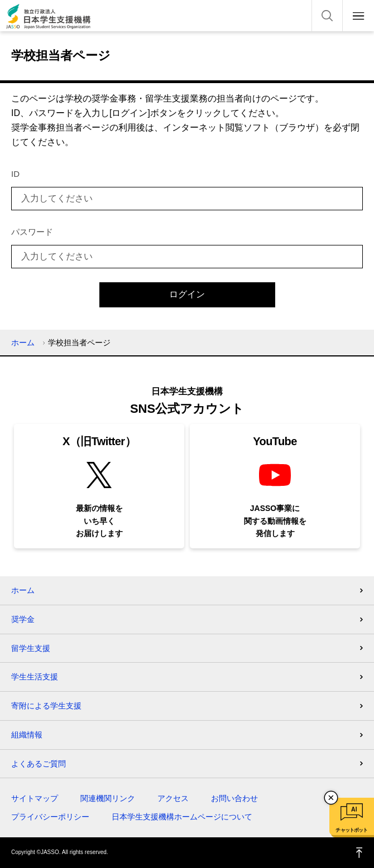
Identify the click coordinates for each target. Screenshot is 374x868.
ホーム (23, 343)
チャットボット (351, 830)
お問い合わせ (234, 798)
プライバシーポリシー (50, 817)
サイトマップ (35, 798)
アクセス (173, 798)
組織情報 (27, 735)
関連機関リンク (108, 798)
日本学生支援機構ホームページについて (182, 817)
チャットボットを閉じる (331, 798)
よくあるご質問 (39, 764)
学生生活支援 (35, 677)
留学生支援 (31, 648)
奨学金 (23, 619)
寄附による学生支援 (46, 706)
